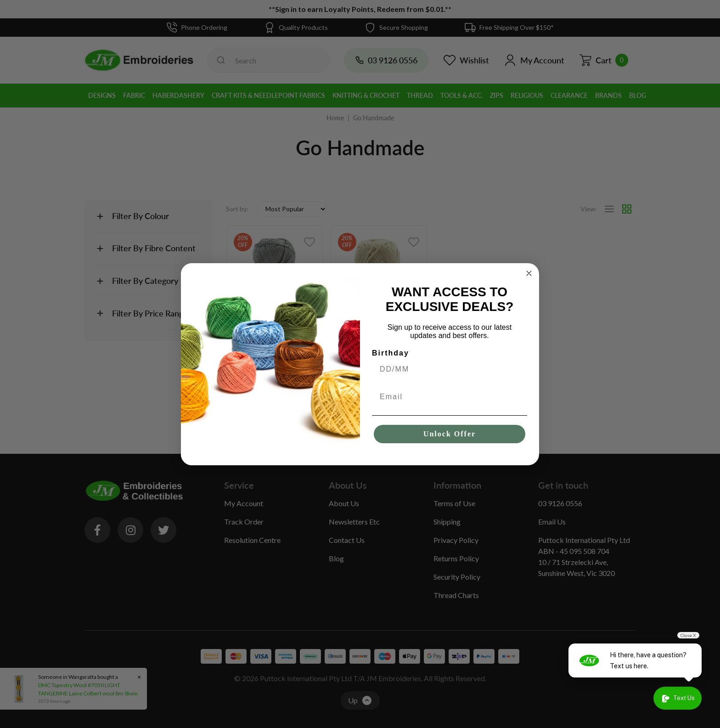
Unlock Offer (450, 434)
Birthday (391, 353)
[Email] (450, 397)
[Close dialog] (529, 273)
